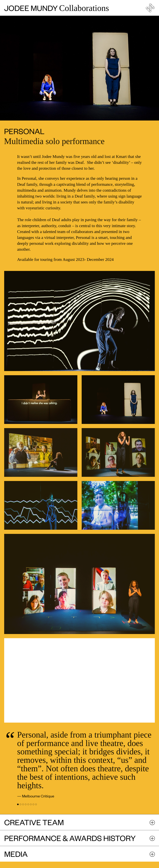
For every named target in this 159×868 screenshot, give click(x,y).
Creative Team (34, 822)
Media (16, 854)
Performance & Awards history (70, 838)
